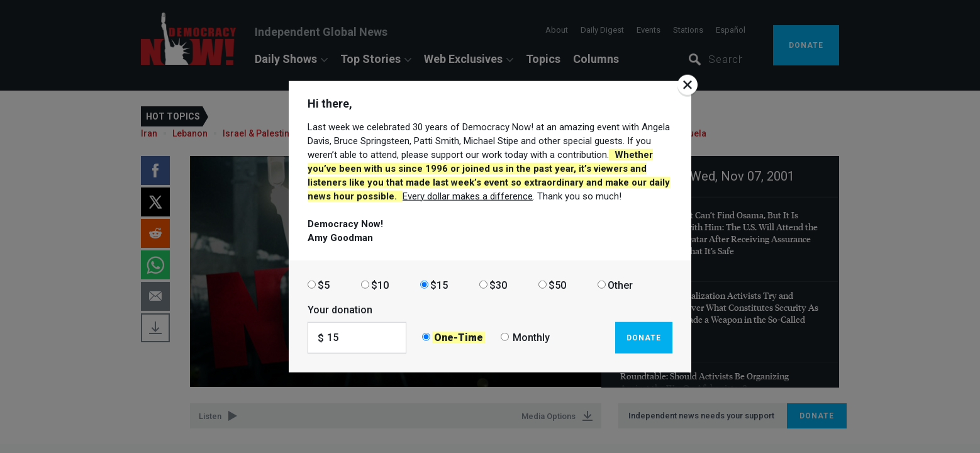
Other (620, 285)
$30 (498, 285)
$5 (324, 285)
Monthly (531, 338)
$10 (380, 285)
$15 (439, 285)
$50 (557, 285)
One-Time (459, 338)
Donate (644, 337)
